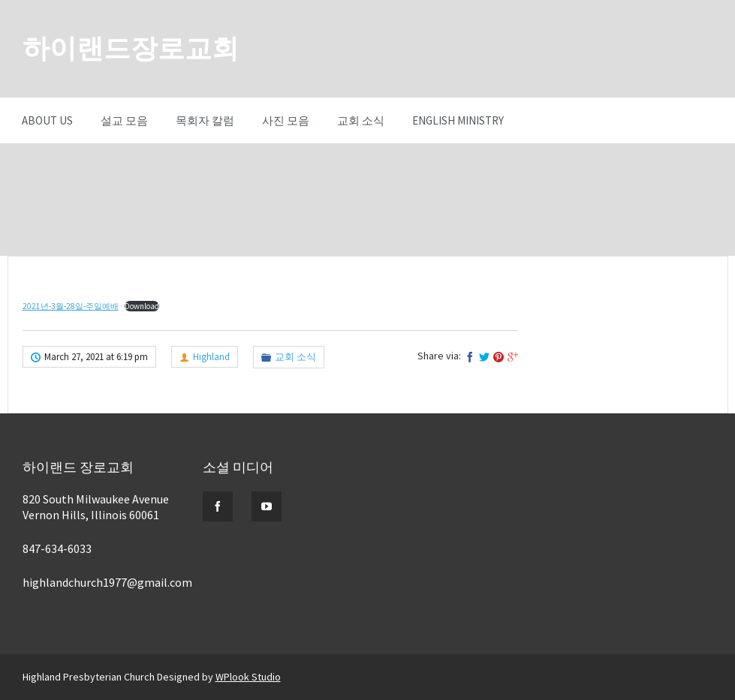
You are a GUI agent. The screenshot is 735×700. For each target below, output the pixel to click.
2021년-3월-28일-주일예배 (71, 306)
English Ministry (458, 120)
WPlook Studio (248, 677)
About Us (47, 120)
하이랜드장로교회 (131, 48)
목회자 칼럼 (205, 120)
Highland (211, 357)
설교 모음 (124, 120)
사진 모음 (286, 120)
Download (142, 306)
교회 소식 (361, 120)
